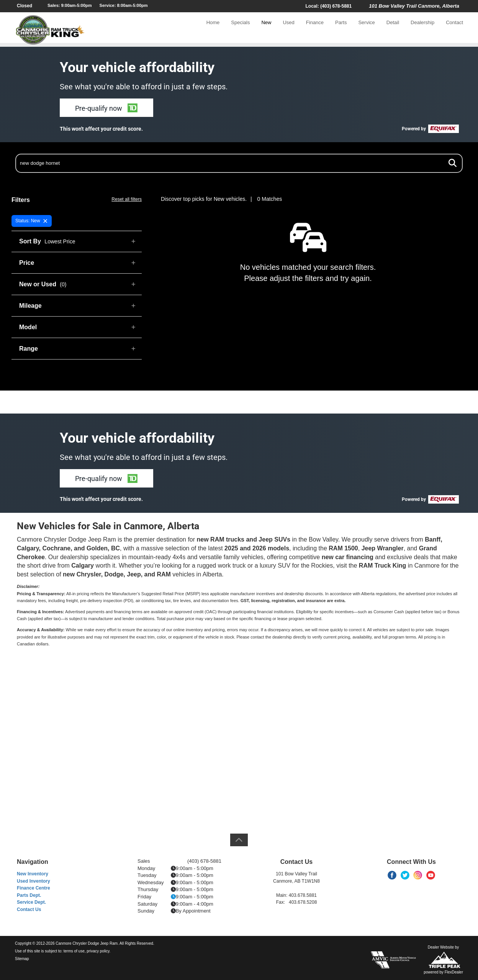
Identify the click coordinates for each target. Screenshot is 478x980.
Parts (341, 29)
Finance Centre (34, 888)
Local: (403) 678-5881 (328, 6)
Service (366, 29)
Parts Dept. (29, 895)
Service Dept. (31, 902)
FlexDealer (454, 972)
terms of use (74, 951)
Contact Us (29, 909)
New (266, 29)
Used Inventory (34, 881)
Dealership (422, 29)
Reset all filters (127, 199)
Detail (393, 29)
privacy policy (98, 951)
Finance (315, 29)
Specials (240, 29)
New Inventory (33, 874)
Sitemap (22, 959)
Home (213, 29)
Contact (454, 29)
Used (288, 29)
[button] (106, 108)
